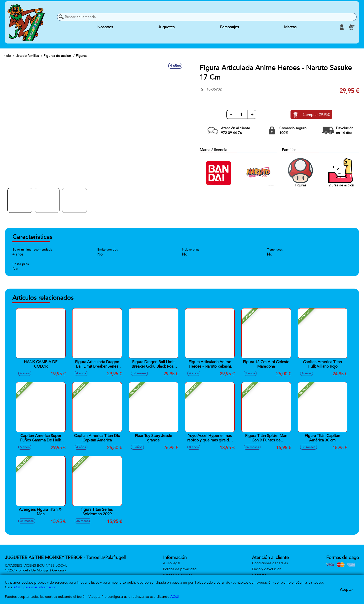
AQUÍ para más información (35, 587)
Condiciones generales (270, 563)
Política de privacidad (180, 569)
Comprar (316, 115)
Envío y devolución (267, 569)
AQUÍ (175, 597)
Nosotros (105, 27)
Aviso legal (172, 563)
